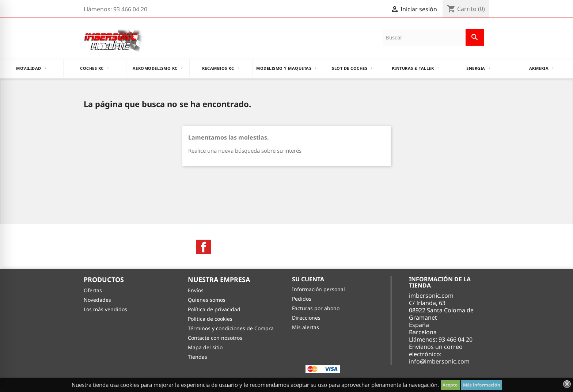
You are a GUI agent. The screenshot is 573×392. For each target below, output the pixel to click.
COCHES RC (95, 68)
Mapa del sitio (205, 347)
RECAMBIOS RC (221, 68)
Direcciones (306, 318)
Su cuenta (308, 279)
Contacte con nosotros (215, 338)
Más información (482, 385)
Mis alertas (306, 327)
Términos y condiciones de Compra (231, 328)
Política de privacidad (214, 309)
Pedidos (302, 299)
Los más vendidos (105, 309)
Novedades (97, 300)
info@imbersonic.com (439, 361)
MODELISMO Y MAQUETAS (286, 68)
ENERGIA (479, 68)
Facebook (204, 247)
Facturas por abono (316, 308)
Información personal (318, 289)
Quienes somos (207, 300)
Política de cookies (210, 319)
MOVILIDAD (31, 68)
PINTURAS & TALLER (416, 68)
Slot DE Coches (352, 68)
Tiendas (198, 357)
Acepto (450, 385)
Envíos (196, 290)
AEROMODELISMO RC (158, 68)
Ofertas (93, 290)
